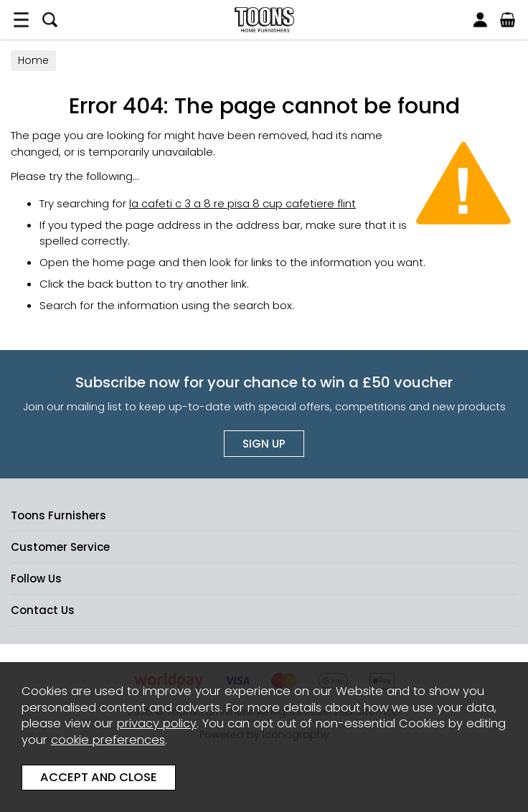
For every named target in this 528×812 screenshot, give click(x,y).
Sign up (264, 444)
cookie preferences (108, 740)
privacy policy (157, 723)
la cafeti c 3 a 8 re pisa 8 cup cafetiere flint (242, 203)
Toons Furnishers (264, 20)
